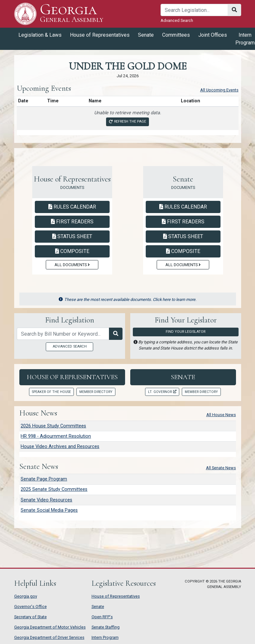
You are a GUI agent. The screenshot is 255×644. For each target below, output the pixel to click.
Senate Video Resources (46, 500)
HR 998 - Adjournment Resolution (56, 436)
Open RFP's (102, 617)
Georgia (72, 14)
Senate (146, 35)
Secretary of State (30, 617)
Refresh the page (127, 121)
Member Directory (96, 392)
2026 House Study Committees (53, 426)
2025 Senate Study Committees (54, 489)
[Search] (194, 10)
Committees (176, 35)
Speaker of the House (51, 392)
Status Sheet (72, 236)
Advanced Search (177, 20)
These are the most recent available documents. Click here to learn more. (127, 299)
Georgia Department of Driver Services (49, 637)
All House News (221, 415)
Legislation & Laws (40, 35)
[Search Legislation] (116, 334)
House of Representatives (100, 35)
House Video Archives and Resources (60, 447)
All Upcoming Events (219, 90)
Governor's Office (30, 607)
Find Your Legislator (186, 332)
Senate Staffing (106, 627)
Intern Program (105, 637)
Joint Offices (213, 35)
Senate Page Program (44, 479)
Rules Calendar (72, 207)
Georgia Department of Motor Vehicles (50, 627)
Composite (72, 251)
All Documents (72, 265)
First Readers (72, 222)
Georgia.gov (26, 596)
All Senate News (221, 468)
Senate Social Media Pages (49, 510)
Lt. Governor (162, 392)
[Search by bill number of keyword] (63, 334)
